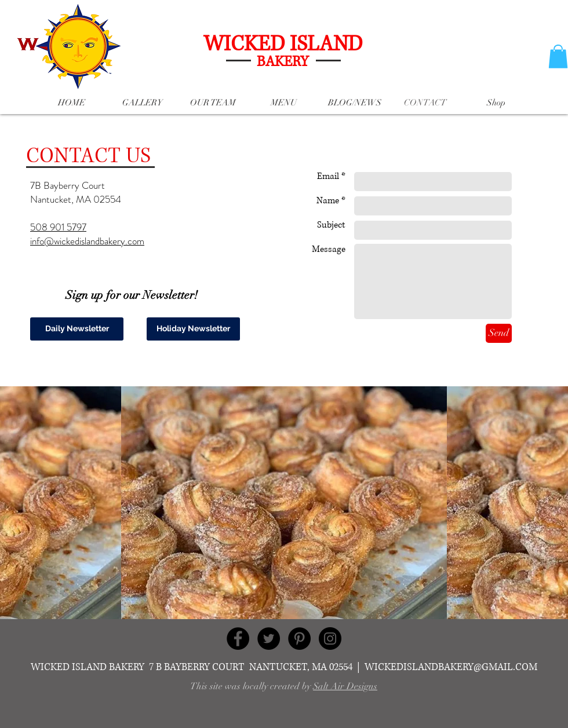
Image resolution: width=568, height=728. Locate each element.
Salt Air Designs (345, 686)
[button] (558, 56)
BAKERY (283, 62)
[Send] (499, 333)
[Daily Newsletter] (77, 329)
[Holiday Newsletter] (193, 329)
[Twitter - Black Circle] (269, 639)
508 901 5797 (58, 227)
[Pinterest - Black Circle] (299, 639)
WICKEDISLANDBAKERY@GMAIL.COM (451, 667)
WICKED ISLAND (283, 44)
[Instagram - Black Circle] (330, 639)
